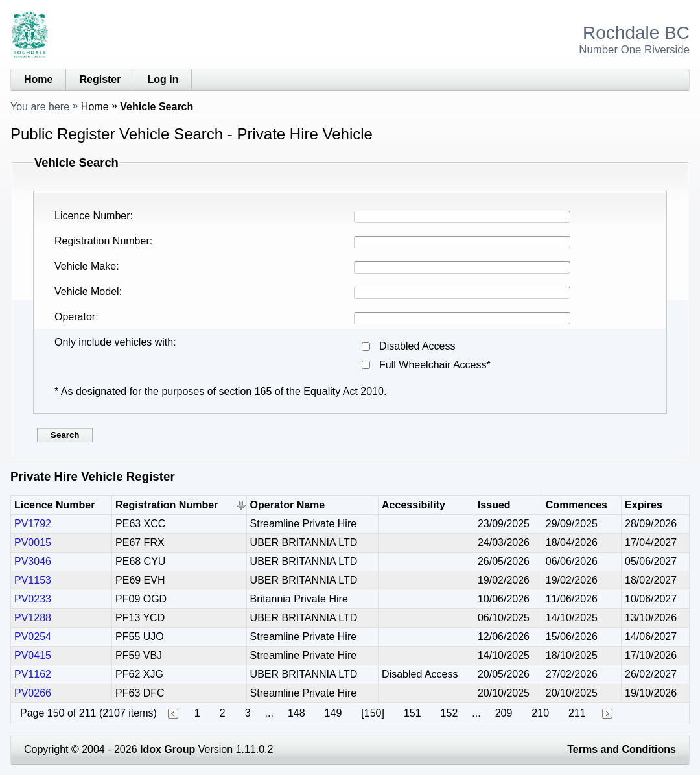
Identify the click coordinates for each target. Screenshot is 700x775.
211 (577, 713)
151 (413, 713)
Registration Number (102, 241)
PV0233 (33, 599)
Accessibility (414, 505)
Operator (75, 317)
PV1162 (33, 674)
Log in (163, 79)
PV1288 (33, 618)
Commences (577, 505)
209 (504, 713)
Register (100, 79)
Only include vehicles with (114, 342)
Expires (644, 505)
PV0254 (33, 637)
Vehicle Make (85, 266)
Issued (494, 505)
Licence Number (92, 216)
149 (333, 713)
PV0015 (33, 542)
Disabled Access (417, 346)
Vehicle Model (87, 292)
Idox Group (168, 749)
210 (540, 713)
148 (297, 713)
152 (449, 713)
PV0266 (33, 693)
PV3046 (33, 561)
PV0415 (33, 655)
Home (38, 79)
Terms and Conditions (622, 749)
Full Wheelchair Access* (435, 365)
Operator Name (288, 505)
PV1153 (33, 580)
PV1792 (33, 524)
